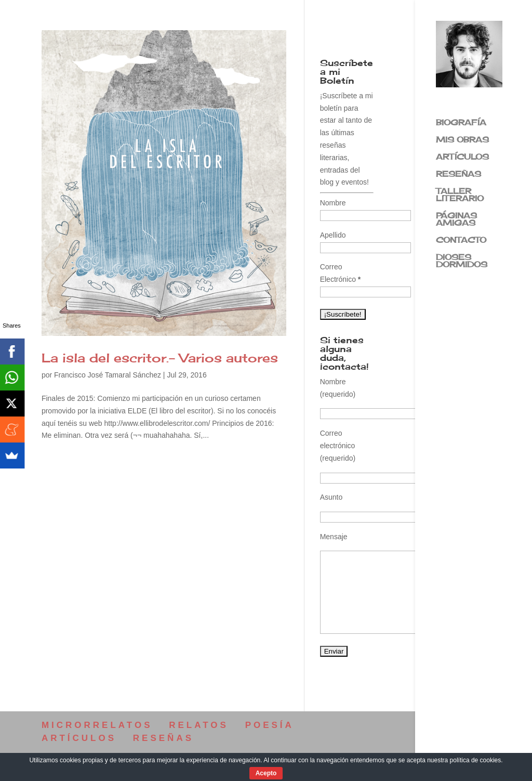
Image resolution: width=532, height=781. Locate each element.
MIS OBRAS (462, 140)
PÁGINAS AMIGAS (456, 220)
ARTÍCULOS (462, 158)
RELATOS (199, 725)
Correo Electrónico (341, 273)
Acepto (266, 773)
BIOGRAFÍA (461, 123)
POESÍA (270, 725)
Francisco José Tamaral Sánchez (108, 375)
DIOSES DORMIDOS (462, 262)
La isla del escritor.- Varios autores (160, 358)
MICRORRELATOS (97, 725)
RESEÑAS (458, 175)
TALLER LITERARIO (460, 196)
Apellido (333, 235)
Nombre (333, 203)
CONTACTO (461, 241)
